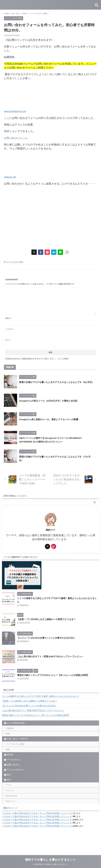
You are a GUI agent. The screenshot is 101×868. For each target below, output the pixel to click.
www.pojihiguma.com (16, 111)
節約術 (10, 763)
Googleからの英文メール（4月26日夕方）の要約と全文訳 (50, 400)
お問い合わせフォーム (17, 138)
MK (74, 830)
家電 (9, 736)
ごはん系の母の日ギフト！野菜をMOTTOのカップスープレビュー (52, 656)
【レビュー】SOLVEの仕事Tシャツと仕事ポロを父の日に (48, 637)
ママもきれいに (14, 768)
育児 (9, 788)
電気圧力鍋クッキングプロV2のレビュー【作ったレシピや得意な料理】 (55, 675)
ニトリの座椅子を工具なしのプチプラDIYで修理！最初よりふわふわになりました (41, 696)
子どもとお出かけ (15, 778)
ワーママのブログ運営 (15, 262)
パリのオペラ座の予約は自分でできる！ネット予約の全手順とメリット (36, 830)
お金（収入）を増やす (17, 743)
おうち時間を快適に (16, 722)
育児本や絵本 (13, 809)
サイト (8, 339)
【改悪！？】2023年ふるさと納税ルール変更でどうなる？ (48, 619)
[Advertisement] (50, 216)
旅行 (9, 783)
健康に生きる (13, 773)
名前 (8, 318)
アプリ (10, 794)
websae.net (11, 177)
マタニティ (12, 802)
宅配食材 (11, 729)
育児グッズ (12, 817)
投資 (9, 756)
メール (9, 329)
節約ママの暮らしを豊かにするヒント (51, 859)
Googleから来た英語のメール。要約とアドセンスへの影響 (50, 419)
